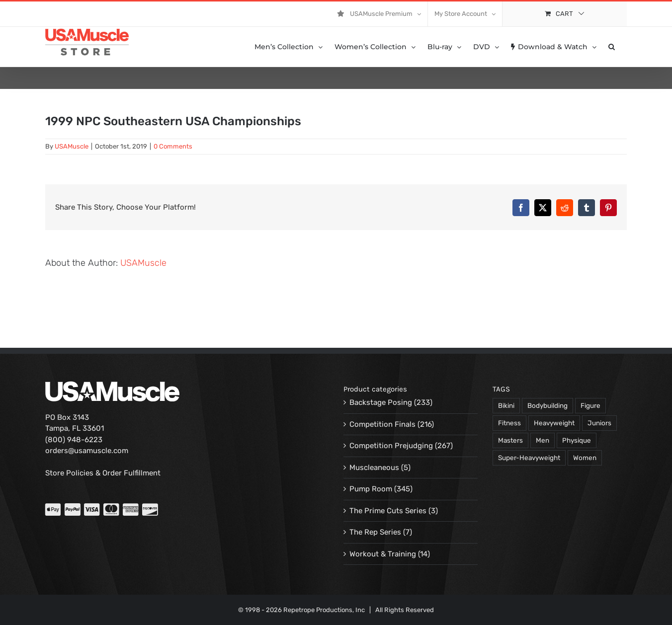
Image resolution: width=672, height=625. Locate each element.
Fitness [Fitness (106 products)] (509, 423)
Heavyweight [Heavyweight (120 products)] (554, 423)
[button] (612, 47)
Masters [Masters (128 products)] (510, 440)
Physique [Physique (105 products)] (577, 440)
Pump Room (371, 489)
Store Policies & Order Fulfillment (103, 473)
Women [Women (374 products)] (585, 458)
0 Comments (173, 146)
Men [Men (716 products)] (543, 440)
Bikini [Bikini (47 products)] (506, 405)
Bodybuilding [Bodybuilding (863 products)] (547, 405)
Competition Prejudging (391, 446)
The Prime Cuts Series (388, 511)
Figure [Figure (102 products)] (590, 405)
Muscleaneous (374, 468)
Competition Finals (382, 424)
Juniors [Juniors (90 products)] (599, 423)
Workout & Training (383, 554)
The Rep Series (375, 532)
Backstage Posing (381, 402)
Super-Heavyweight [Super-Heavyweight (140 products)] (529, 458)
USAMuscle (72, 146)
